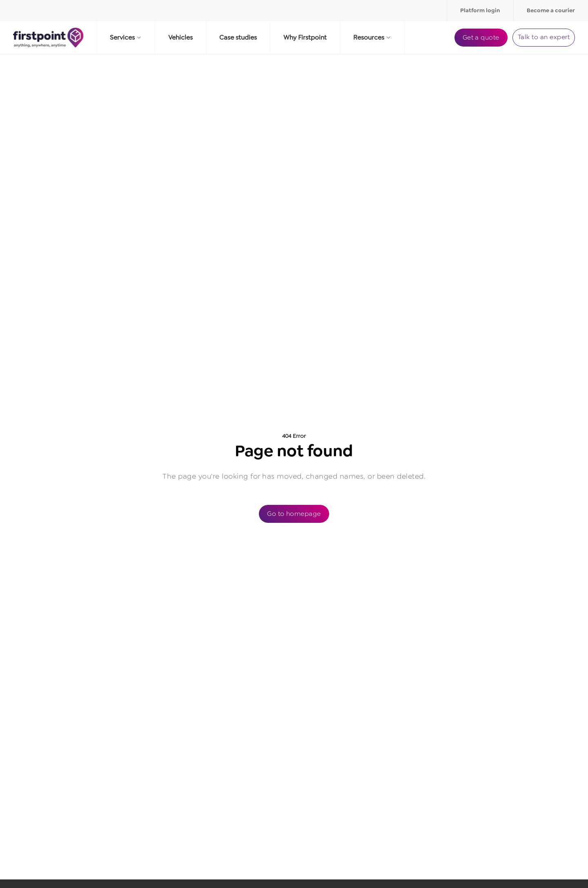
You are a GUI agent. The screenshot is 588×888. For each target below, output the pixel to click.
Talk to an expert (544, 37)
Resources (372, 37)
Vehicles (180, 37)
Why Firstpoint (305, 37)
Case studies (238, 37)
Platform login (480, 10)
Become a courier (551, 10)
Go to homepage (294, 514)
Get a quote (481, 37)
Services (126, 37)
